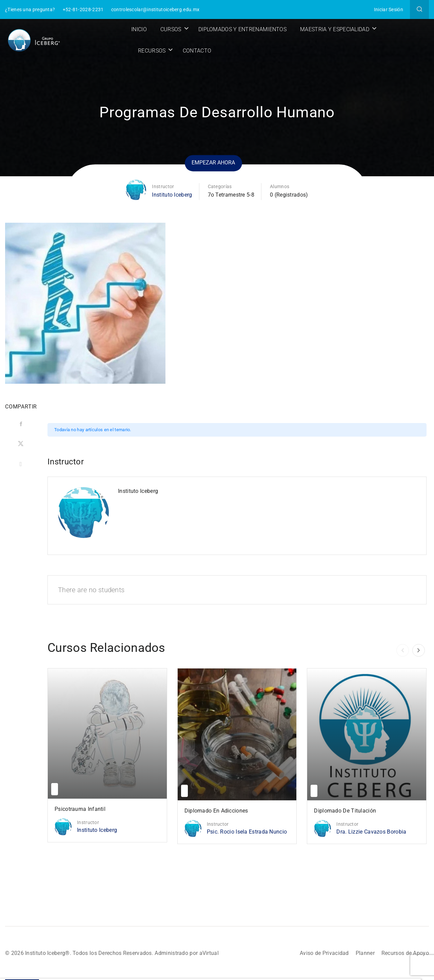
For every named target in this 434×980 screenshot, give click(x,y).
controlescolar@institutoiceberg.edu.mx (155, 9)
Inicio (139, 29)
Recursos (152, 51)
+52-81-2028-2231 (83, 9)
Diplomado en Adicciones (216, 811)
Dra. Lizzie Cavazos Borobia (371, 832)
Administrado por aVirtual (187, 953)
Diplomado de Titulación (345, 811)
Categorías (220, 186)
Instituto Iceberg (172, 195)
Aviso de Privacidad (324, 953)
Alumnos (280, 186)
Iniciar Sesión (389, 9)
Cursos (171, 29)
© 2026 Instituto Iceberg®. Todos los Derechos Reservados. (80, 953)
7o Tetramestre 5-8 (231, 195)
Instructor (163, 186)
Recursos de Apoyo (405, 953)
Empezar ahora (213, 163)
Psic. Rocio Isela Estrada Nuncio (247, 832)
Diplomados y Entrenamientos (242, 29)
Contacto (197, 51)
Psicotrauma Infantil (80, 809)
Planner (365, 953)
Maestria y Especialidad (335, 29)
